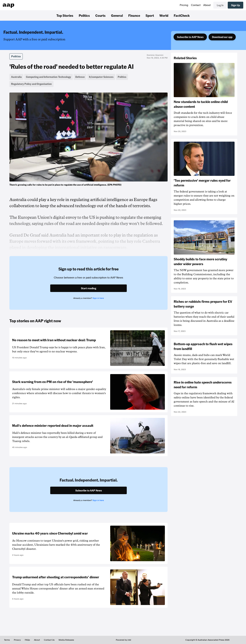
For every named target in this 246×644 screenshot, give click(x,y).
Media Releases (66, 640)
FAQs (27, 640)
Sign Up (235, 5)
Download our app (222, 37)
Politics (84, 15)
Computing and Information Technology (49, 77)
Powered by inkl (123, 640)
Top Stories (65, 15)
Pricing (184, 5)
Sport (150, 15)
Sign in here (98, 298)
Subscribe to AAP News (190, 37)
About (207, 5)
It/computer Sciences (101, 77)
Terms (7, 640)
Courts (100, 15)
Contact (196, 5)
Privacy (17, 640)
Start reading (89, 288)
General (117, 15)
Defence (80, 77)
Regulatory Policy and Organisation (31, 84)
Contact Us (49, 640)
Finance (134, 15)
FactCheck (182, 15)
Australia (16, 77)
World (164, 15)
